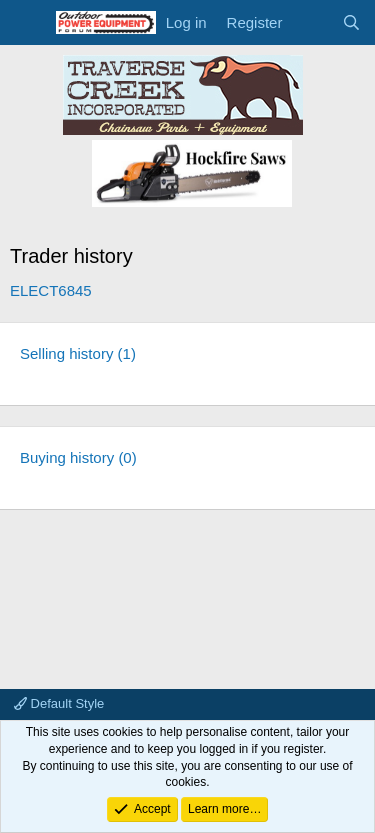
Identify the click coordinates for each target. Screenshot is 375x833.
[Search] (351, 22)
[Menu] (27, 23)
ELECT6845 (51, 290)
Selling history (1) (78, 353)
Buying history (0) (78, 457)
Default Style (59, 703)
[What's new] (311, 22)
